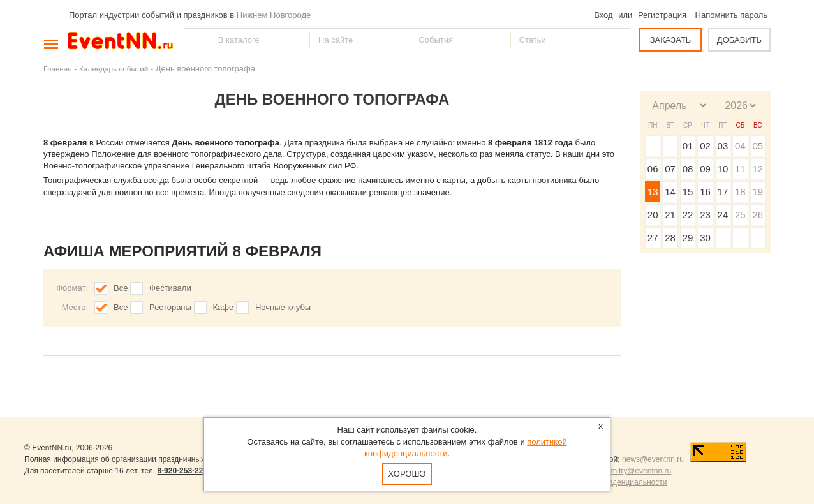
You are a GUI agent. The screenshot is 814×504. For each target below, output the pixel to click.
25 (740, 215)
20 (653, 215)
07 (670, 169)
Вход (603, 15)
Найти (195, 39)
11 (740, 169)
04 (740, 146)
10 (723, 169)
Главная (57, 69)
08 (688, 169)
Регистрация (662, 15)
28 (670, 238)
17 (723, 192)
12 (758, 169)
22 (688, 215)
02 (705, 146)
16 (705, 192)
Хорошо (407, 474)
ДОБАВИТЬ (739, 40)
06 (653, 169)
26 (758, 215)
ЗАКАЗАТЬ (671, 40)
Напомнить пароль (731, 15)
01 (688, 146)
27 (653, 238)
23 (705, 215)
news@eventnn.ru (653, 459)
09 (705, 169)
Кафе (224, 307)
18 (740, 192)
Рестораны (170, 307)
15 (688, 192)
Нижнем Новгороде (274, 15)
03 (723, 146)
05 (758, 146)
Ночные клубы (283, 307)
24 (723, 215)
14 (670, 192)
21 (670, 215)
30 (705, 238)
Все (121, 288)
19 (758, 192)
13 (653, 192)
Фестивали (170, 288)
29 (688, 238)
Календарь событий (114, 69)
